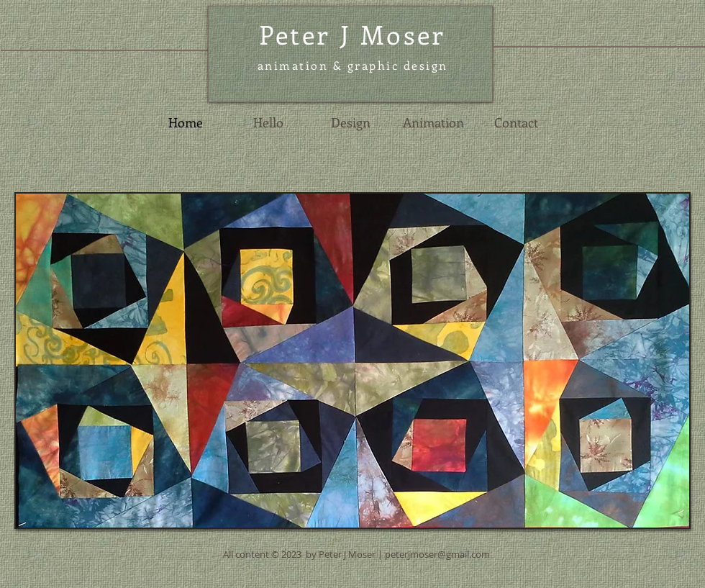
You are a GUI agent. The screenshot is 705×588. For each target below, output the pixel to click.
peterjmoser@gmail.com (437, 554)
